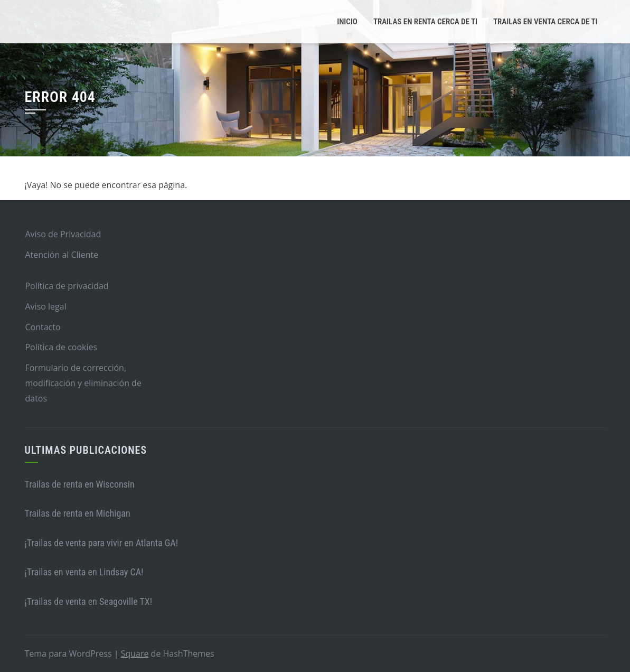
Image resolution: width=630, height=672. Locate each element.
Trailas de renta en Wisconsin (80, 484)
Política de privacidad (67, 286)
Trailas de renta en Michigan (78, 513)
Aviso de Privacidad (63, 234)
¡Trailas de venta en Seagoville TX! (89, 601)
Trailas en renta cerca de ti (425, 22)
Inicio (347, 22)
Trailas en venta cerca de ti (545, 22)
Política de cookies (61, 347)
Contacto (43, 327)
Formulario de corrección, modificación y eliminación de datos (83, 383)
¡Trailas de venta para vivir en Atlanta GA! (102, 543)
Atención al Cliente (62, 255)
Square (135, 654)
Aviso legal (45, 306)
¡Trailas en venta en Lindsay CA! (84, 572)
